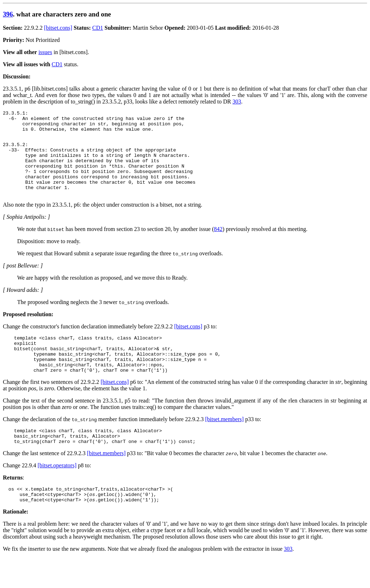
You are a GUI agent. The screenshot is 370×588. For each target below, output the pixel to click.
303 (237, 102)
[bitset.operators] (57, 492)
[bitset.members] (224, 443)
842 (218, 245)
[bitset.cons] (58, 28)
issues (45, 52)
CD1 (98, 28)
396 (8, 14)
